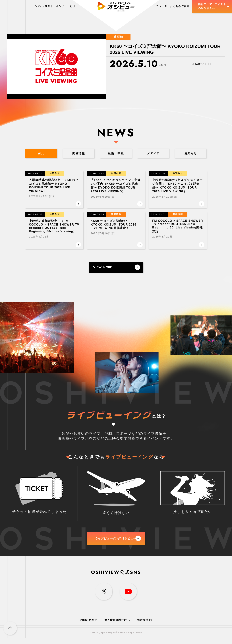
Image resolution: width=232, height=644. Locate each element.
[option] (116, 67)
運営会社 (144, 626)
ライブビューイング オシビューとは (122, 542)
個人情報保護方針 (117, 626)
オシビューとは (66, 6)
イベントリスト (43, 6)
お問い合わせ (89, 626)
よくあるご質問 (180, 6)
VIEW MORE (117, 268)
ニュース (162, 6)
